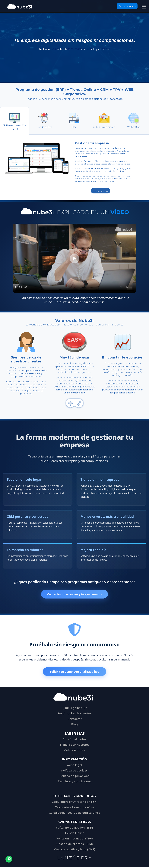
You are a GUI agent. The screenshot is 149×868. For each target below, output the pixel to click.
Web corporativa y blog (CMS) (74, 850)
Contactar (75, 720)
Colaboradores (74, 751)
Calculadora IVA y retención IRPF (75, 802)
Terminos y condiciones (74, 782)
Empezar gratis (127, 6)
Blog (74, 725)
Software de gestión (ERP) (75, 828)
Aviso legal (74, 766)
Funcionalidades (74, 740)
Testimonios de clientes (75, 714)
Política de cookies (74, 771)
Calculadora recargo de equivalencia (75, 813)
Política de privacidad (75, 777)
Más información (101, 191)
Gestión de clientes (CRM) (75, 845)
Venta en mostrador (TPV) (74, 839)
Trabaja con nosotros (74, 745)
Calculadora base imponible (74, 808)
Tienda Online (74, 834)
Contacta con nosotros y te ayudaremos (75, 594)
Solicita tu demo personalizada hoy (74, 672)
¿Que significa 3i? (74, 709)
